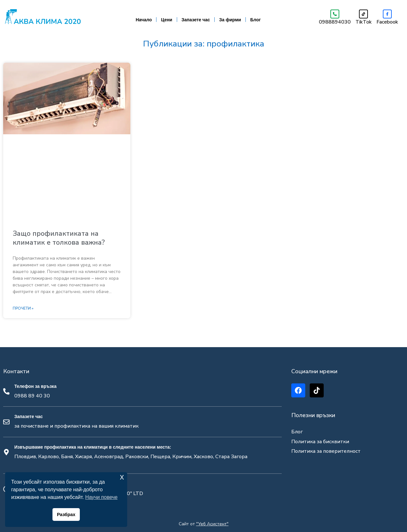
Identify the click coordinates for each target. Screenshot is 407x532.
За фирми (230, 20)
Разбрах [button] (66, 514)
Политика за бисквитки (320, 442)
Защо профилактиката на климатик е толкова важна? (59, 238)
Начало (144, 20)
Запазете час (196, 20)
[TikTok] (363, 14)
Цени (166, 20)
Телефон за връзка (35, 386)
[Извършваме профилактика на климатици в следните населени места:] (6, 452)
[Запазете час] (6, 422)
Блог (255, 20)
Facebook (387, 22)
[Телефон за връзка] (6, 391)
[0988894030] (335, 14)
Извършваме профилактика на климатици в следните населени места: (93, 447)
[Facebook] (387, 14)
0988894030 (335, 22)
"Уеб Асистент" (212, 524)
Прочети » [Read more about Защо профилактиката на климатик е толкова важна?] (23, 309)
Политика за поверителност (326, 451)
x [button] (122, 477)
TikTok (364, 22)
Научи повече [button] (101, 497)
